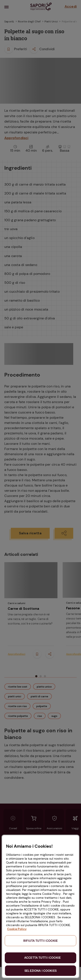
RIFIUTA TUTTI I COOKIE (40, 941)
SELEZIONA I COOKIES (40, 971)
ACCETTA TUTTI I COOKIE (42, 958)
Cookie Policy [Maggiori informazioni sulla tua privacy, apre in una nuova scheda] (17, 929)
